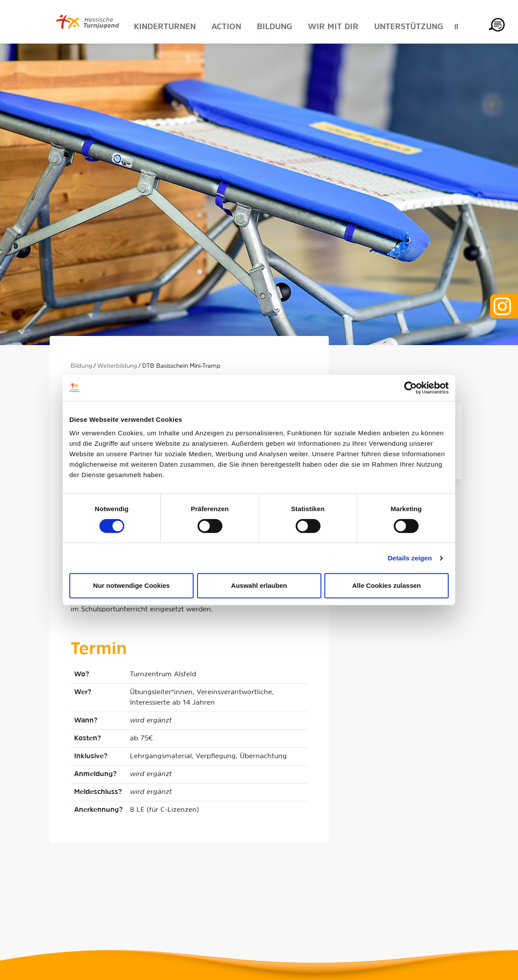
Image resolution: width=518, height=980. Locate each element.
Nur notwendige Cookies (132, 585)
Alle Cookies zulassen (387, 585)
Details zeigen (410, 558)
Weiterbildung (117, 366)
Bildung (81, 366)
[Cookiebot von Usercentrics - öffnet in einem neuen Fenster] (411, 388)
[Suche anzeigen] (456, 27)
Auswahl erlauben (259, 585)
